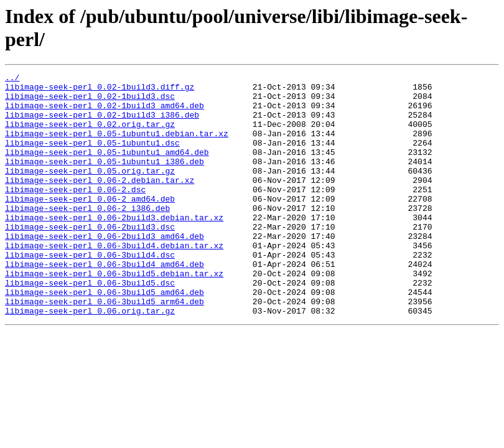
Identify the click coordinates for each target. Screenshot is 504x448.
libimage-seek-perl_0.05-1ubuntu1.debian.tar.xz (117, 146)
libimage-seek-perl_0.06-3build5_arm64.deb (105, 348)
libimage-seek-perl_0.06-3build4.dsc (90, 292)
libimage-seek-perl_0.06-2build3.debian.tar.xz (114, 247)
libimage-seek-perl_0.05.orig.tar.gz (90, 191)
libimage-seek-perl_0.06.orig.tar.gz (90, 359)
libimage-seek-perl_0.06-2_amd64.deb (90, 225)
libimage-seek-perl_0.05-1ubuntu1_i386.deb (105, 180)
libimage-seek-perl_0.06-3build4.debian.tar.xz (114, 281)
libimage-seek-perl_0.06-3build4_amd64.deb (105, 303)
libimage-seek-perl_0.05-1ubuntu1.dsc (92, 157)
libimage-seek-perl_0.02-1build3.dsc (90, 101)
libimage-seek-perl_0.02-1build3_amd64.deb (105, 113)
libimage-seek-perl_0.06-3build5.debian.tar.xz (114, 314)
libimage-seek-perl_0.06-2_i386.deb (87, 236)
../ (12, 79)
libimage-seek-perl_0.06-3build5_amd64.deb (105, 337)
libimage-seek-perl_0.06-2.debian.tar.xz (100, 202)
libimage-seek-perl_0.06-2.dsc (75, 213)
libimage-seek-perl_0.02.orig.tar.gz (90, 135)
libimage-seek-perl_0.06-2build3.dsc (90, 258)
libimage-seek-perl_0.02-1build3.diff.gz (100, 90)
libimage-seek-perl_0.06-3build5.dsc (90, 325)
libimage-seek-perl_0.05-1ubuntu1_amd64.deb (107, 169)
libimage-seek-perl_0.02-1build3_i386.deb (102, 124)
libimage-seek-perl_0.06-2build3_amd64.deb (105, 269)
